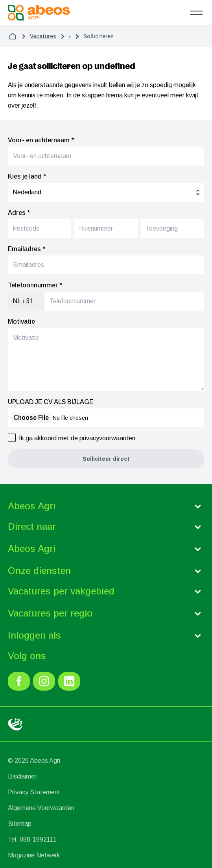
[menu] (196, 13)
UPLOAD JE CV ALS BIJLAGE (51, 402)
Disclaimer (22, 776)
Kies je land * (27, 176)
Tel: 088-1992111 (32, 839)
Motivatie (21, 321)
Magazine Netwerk (34, 855)
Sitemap (20, 824)
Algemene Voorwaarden (41, 808)
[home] (13, 36)
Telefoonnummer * (35, 285)
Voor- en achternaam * (41, 140)
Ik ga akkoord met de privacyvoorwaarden (77, 438)
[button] (106, 459)
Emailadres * (27, 249)
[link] (19, 681)
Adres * (19, 213)
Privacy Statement (34, 792)
